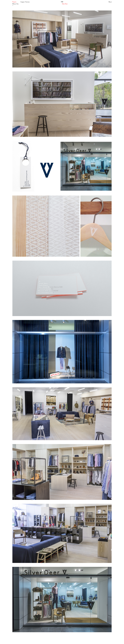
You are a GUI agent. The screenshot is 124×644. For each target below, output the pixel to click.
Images (22, 2)
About (110, 2)
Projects (14, 2)
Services (27, 2)
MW (62, 2)
